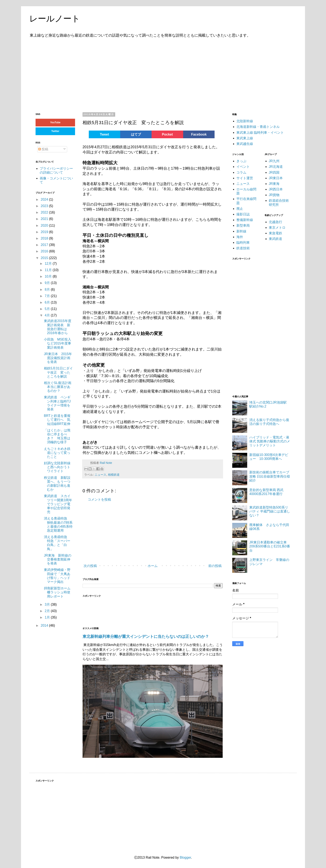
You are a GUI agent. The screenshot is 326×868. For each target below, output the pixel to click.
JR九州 (274, 161)
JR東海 (274, 184)
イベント (243, 167)
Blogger (185, 858)
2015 (45, 258)
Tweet (104, 134)
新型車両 (243, 225)
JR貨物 (274, 195)
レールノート (55, 19)
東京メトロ (277, 228)
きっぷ (241, 161)
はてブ (136, 134)
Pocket (167, 134)
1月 (48, 617)
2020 (45, 225)
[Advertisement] (163, 74)
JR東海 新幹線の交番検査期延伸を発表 (58, 559)
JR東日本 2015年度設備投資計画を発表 (58, 358)
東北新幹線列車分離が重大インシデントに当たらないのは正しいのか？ (146, 636)
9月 (48, 283)
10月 (49, 276)
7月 (48, 296)
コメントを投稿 (99, 499)
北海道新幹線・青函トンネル (258, 127)
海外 (240, 237)
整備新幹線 (245, 220)
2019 (45, 232)
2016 (45, 251)
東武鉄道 (275, 239)
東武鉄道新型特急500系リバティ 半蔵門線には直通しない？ (270, 511)
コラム (241, 172)
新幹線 (241, 231)
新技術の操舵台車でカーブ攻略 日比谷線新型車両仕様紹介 (270, 476)
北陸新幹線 (245, 121)
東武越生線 (245, 144)
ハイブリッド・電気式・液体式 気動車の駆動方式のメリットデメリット (270, 441)
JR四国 (274, 172)
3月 (48, 604)
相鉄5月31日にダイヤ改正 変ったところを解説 (58, 372)
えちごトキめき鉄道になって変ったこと (57, 453)
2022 (45, 212)
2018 (45, 238)
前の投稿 (215, 566)
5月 (48, 309)
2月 (48, 611)
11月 (49, 270)
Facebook (199, 134)
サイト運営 (245, 178)
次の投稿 (90, 566)
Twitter (55, 131)
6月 (48, 302)
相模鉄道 (114, 475)
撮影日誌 (243, 214)
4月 (48, 315)
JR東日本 (276, 178)
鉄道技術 (243, 248)
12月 (49, 264)
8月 (48, 290)
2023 (45, 206)
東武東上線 (245, 138)
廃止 (240, 209)
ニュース (100, 475)
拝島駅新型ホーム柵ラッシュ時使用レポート (57, 592)
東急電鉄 (275, 233)
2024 (45, 199)
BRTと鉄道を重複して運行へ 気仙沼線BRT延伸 (57, 420)
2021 (45, 219)
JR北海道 (276, 167)
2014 (45, 625)
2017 (45, 245)
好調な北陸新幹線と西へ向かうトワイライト (57, 467)
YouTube (55, 122)
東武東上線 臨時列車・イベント (260, 133)
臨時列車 (243, 243)
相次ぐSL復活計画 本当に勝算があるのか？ (59, 387)
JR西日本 (276, 189)
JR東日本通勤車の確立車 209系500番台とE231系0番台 (270, 546)
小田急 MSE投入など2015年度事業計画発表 (57, 343)
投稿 (43, 149)
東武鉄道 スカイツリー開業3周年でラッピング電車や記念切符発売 (58, 504)
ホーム (153, 566)
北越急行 (275, 222)
